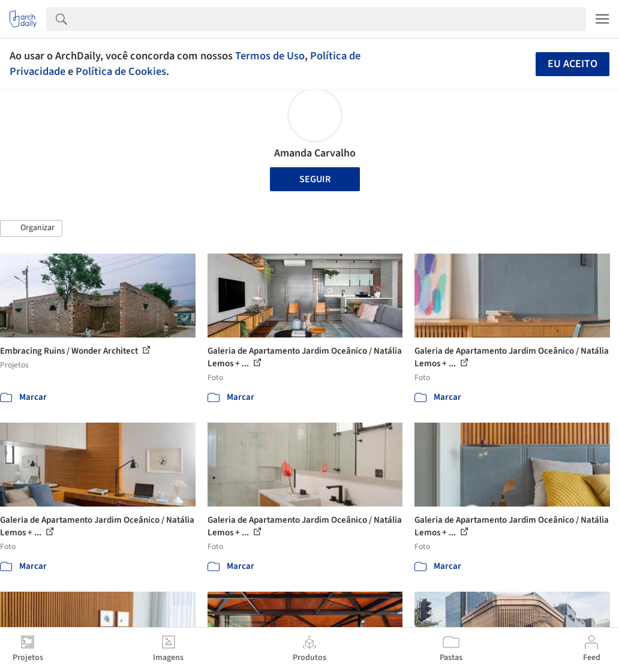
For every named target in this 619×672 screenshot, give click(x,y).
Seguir (315, 179)
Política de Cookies (121, 71)
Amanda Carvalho (315, 153)
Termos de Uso (270, 56)
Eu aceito (573, 64)
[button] (31, 228)
